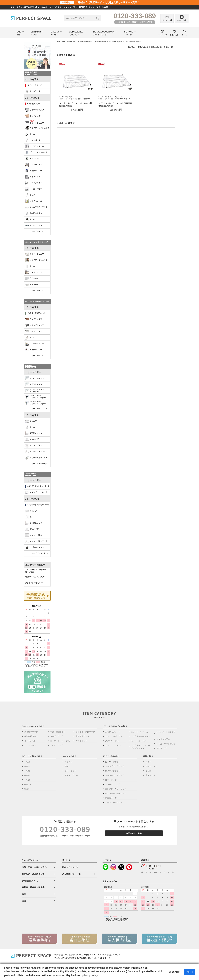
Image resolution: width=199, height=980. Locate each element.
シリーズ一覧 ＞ (39, 409)
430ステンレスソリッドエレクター (35, 397)
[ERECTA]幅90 (117, 42)
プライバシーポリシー (34, 583)
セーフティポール (34, 146)
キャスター (32, 159)
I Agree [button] (189, 972)
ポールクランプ (34, 226)
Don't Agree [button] (175, 972)
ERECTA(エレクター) (76, 42)
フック (30, 195)
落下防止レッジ (34, 433)
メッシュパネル (34, 446)
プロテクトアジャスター (37, 153)
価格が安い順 (143, 47)
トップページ (61, 42)
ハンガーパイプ (34, 189)
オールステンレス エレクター (34, 391)
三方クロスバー (34, 171)
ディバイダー (33, 177)
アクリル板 (32, 285)
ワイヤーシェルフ (34, 110)
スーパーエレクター (35, 378)
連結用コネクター (34, 213)
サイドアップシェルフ (36, 260)
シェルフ (31, 421)
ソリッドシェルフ (34, 325)
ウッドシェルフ (34, 116)
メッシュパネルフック (36, 452)
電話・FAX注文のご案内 (35, 577)
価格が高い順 (156, 47)
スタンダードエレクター (37, 492)
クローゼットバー (34, 344)
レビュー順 (169, 47)
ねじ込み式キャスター (36, 458)
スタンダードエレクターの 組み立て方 (36, 571)
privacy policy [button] (90, 975)
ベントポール (33, 140)
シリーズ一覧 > (36, 231)
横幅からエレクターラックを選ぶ (98, 42)
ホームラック (33, 91)
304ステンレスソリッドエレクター (35, 403)
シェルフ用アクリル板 (36, 207)
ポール (30, 134)
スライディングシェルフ (37, 128)
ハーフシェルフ (34, 183)
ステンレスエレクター (36, 384)
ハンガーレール (34, 165)
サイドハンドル (34, 201)
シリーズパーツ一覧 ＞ (39, 464)
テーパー (31, 219)
